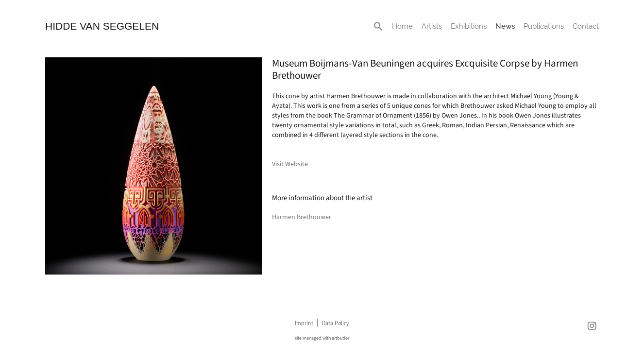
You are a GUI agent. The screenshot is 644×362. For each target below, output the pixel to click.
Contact (586, 26)
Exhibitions (469, 26)
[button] (378, 26)
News (505, 26)
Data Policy (335, 323)
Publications (544, 26)
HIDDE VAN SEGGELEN (102, 26)
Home (402, 26)
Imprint (304, 323)
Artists (432, 26)
